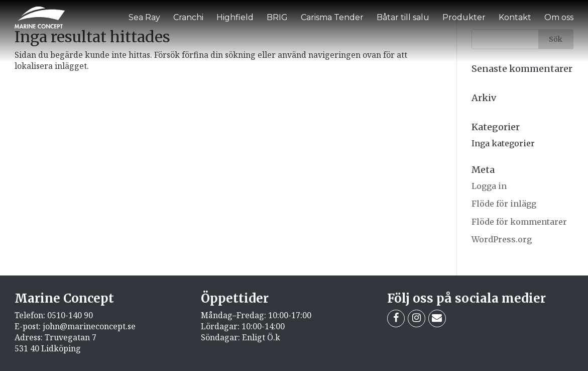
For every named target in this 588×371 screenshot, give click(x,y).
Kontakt (515, 17)
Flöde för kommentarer (519, 222)
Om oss (559, 17)
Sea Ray (144, 17)
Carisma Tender (332, 17)
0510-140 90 (70, 315)
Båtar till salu (403, 17)
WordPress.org (502, 239)
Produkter (464, 17)
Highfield (235, 17)
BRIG (277, 17)
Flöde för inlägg (504, 204)
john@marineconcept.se (89, 326)
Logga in (489, 186)
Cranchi (188, 17)
